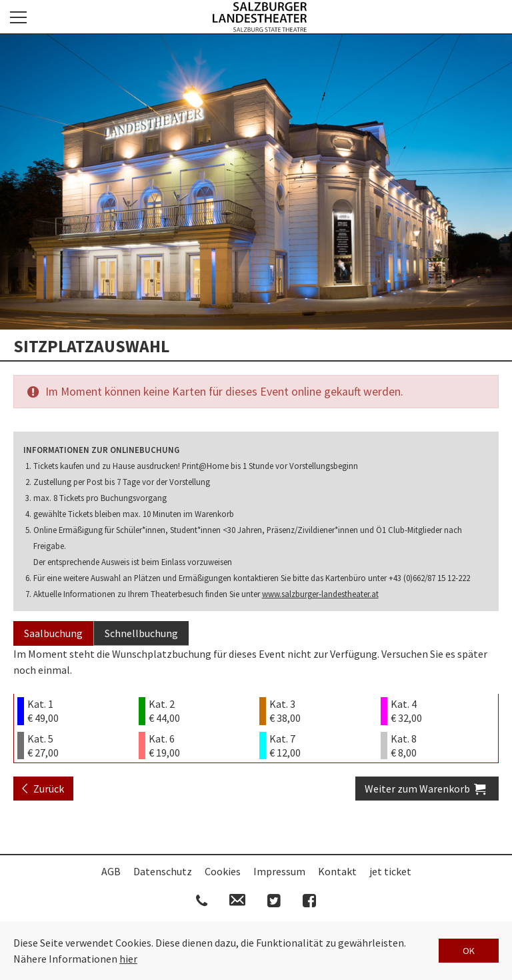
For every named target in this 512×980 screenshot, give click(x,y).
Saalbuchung (53, 633)
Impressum (279, 871)
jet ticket (390, 871)
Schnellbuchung (141, 633)
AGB (111, 871)
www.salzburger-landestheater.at (320, 594)
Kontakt (337, 871)
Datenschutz (163, 871)
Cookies (223, 871)
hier (128, 959)
